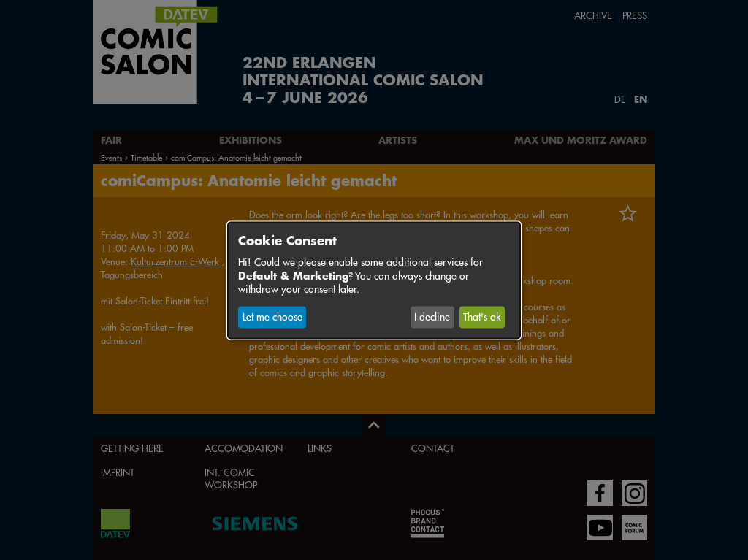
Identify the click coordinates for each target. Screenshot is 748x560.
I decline (432, 317)
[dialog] (374, 280)
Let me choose (272, 317)
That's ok (482, 317)
